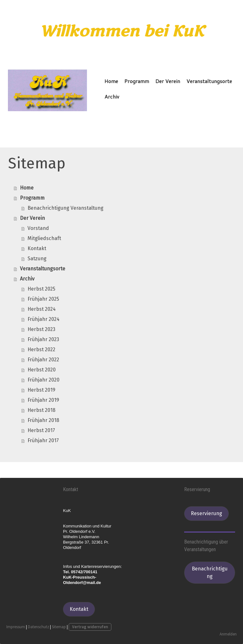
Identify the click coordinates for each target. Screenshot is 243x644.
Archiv (112, 96)
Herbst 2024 (42, 309)
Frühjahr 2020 (44, 380)
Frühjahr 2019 (43, 400)
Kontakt (37, 249)
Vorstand (38, 229)
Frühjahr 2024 (44, 319)
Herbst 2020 (42, 370)
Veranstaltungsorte (209, 81)
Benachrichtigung (210, 573)
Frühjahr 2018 (43, 421)
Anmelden (228, 634)
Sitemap (59, 627)
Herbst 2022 (41, 350)
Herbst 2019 (41, 390)
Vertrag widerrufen (90, 627)
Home (111, 81)
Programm (137, 81)
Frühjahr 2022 (43, 360)
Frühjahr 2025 (43, 299)
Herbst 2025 (41, 289)
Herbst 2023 (41, 330)
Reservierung (206, 514)
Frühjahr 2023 (43, 340)
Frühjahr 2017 (43, 441)
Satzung (37, 259)
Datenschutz (38, 627)
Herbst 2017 (41, 431)
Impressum (16, 627)
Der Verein (168, 81)
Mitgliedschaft (44, 239)
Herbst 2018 (41, 410)
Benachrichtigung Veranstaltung (65, 208)
